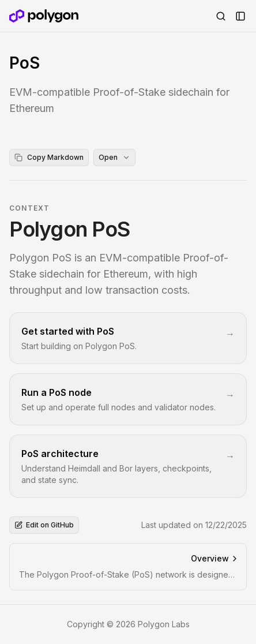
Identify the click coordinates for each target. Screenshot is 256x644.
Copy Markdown (49, 157)
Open (114, 157)
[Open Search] (221, 16)
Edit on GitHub (44, 525)
